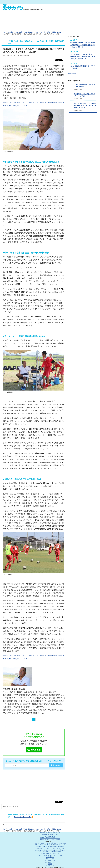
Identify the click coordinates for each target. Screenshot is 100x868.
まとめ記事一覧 (72, 73)
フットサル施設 (50, 854)
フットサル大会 (50, 852)
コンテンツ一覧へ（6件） (23, 817)
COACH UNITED (50, 843)
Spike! (50, 848)
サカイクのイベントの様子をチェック (50, 840)
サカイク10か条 (50, 859)
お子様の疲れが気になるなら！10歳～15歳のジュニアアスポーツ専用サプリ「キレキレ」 (85, 105)
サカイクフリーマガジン (50, 847)
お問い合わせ (50, 857)
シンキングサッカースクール (50, 850)
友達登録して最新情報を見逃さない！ (50, 838)
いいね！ (50, 836)
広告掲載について (50, 862)
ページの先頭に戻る (50, 866)
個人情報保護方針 (50, 860)
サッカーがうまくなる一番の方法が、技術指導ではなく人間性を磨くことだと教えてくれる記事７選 (83, 56)
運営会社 (50, 864)
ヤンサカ (50, 855)
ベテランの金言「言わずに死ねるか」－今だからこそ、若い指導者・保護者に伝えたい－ (38, 32)
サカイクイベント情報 (50, 845)
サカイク (6, 32)
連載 (11, 32)
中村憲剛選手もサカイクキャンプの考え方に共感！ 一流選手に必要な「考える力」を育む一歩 (83, 45)
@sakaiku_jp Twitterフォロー (50, 834)
